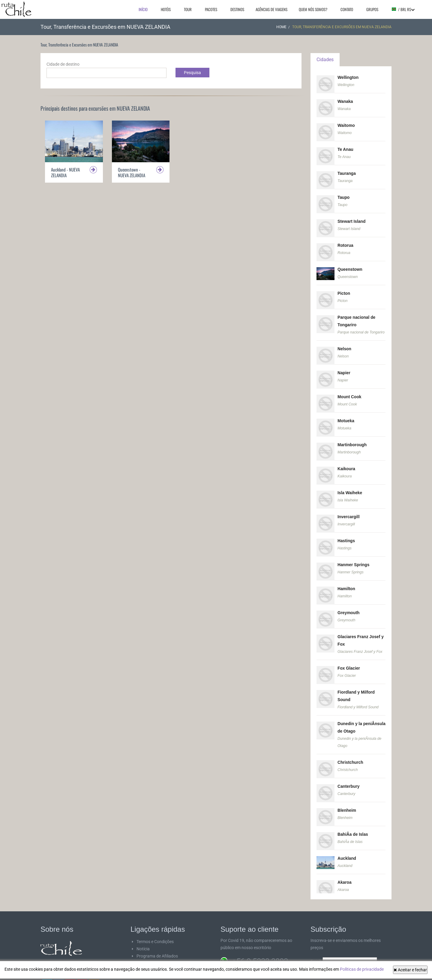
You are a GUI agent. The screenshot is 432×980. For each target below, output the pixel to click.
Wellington (348, 77)
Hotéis (166, 9)
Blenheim (347, 800)
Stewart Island (352, 220)
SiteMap (144, 959)
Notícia (143, 938)
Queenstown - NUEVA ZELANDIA (132, 172)
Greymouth (349, 606)
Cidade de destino (63, 64)
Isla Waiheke (350, 487)
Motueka (346, 416)
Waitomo (346, 125)
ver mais (75, 959)
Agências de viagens (271, 9)
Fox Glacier (349, 660)
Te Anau (346, 148)
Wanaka (345, 101)
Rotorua (346, 243)
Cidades (325, 60)
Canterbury (349, 777)
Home (281, 27)
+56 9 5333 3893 (260, 950)
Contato (347, 9)
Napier (344, 369)
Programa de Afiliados (157, 945)
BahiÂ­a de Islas (353, 824)
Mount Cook (350, 393)
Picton (344, 291)
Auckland (347, 848)
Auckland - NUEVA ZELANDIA (65, 172)
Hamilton (346, 582)
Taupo (344, 196)
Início (143, 9)
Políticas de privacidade (362, 969)
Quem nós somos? (313, 9)
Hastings (346, 535)
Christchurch (351, 753)
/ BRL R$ (403, 9)
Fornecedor (147, 952)
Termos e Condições (155, 931)
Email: (344, 950)
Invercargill (349, 511)
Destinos (237, 9)
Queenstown (350, 267)
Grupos (372, 9)
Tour (188, 9)
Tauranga (347, 172)
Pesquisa (192, 73)
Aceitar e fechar (410, 970)
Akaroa (345, 871)
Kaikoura (346, 464)
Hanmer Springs (354, 558)
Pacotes (211, 9)
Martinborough (352, 440)
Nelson (345, 345)
